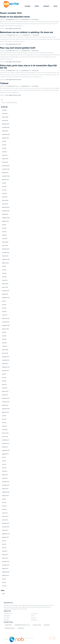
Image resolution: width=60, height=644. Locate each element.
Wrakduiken (47, 625)
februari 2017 (5, 475)
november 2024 (6, 169)
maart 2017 (5, 471)
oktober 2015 (5, 530)
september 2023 (6, 218)
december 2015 (6, 523)
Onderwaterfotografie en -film (22, 625)
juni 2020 (4, 336)
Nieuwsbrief (7, 618)
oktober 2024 (5, 173)
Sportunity (31, 638)
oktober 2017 (5, 447)
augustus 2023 (5, 221)
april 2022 (4, 277)
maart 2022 (5, 280)
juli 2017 (4, 457)
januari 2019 (5, 395)
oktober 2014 (5, 568)
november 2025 (6, 127)
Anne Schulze (35, 19)
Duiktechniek (21, 628)
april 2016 (4, 509)
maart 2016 (5, 513)
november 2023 (6, 211)
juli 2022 (4, 266)
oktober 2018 (5, 405)
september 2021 (6, 298)
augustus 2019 (5, 371)
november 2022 (6, 252)
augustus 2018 (5, 412)
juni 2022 (4, 270)
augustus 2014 (5, 575)
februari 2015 (5, 555)
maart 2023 (5, 239)
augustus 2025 (5, 138)
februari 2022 (5, 284)
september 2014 (6, 572)
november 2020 (6, 322)
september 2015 (6, 534)
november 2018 (6, 402)
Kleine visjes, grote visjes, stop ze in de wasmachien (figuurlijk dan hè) (28, 67)
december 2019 (6, 357)
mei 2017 (4, 464)
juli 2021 (4, 301)
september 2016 (6, 492)
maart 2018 (5, 430)
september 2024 (6, 176)
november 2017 (6, 443)
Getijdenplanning (8, 614)
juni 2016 (4, 502)
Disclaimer (33, 618)
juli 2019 (4, 374)
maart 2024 (5, 197)
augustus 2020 (5, 329)
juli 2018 (4, 416)
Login (3, 594)
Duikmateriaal (8, 625)
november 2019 (6, 360)
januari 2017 (5, 478)
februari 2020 (5, 350)
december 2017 (6, 440)
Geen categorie (9, 29)
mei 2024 (4, 190)
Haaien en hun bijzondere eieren (15, 17)
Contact (33, 616)
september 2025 (6, 134)
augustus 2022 (5, 263)
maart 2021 (5, 315)
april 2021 (4, 311)
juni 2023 (4, 228)
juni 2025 (4, 145)
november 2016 (6, 485)
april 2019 (4, 384)
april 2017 (4, 468)
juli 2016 (4, 499)
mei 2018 (4, 423)
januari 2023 (5, 245)
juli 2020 (4, 332)
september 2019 (6, 367)
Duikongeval (7, 620)
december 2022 (6, 249)
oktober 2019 (5, 364)
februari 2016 (5, 516)
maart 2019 (5, 388)
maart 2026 (5, 114)
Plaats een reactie (17, 29)
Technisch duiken (37, 625)
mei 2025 (4, 148)
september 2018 (6, 409)
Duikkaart (46, 6)
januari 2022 (5, 287)
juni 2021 (4, 305)
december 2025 (6, 124)
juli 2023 (4, 225)
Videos (55, 6)
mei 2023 (4, 232)
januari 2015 (5, 558)
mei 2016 (4, 506)
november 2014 (6, 565)
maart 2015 (5, 551)
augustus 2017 (5, 454)
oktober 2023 (5, 214)
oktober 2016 (5, 489)
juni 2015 (4, 544)
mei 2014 (4, 586)
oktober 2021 (5, 294)
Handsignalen (7, 616)
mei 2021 (4, 308)
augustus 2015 (5, 537)
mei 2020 (4, 339)
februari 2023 (5, 242)
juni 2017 (4, 461)
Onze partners (34, 614)
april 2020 (4, 343)
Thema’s (37, 6)
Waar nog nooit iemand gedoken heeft (18, 48)
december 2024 (6, 166)
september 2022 (6, 259)
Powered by (14, 639)
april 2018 (4, 426)
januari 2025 (5, 162)
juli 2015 (4, 541)
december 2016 (6, 482)
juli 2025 (4, 141)
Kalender (28, 6)
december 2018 (6, 398)
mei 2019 (4, 381)
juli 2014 (4, 579)
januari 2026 (5, 120)
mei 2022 (4, 273)
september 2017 (6, 450)
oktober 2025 (5, 131)
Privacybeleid (34, 620)
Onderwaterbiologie (10, 628)
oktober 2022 (5, 256)
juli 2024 (4, 183)
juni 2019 (4, 377)
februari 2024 (5, 200)
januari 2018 (5, 436)
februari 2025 (5, 159)
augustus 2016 (5, 496)
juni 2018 (4, 419)
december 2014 (6, 562)
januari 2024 (5, 204)
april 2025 (4, 152)
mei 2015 (4, 548)
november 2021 (6, 291)
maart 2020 (5, 346)
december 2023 (6, 207)
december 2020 (6, 318)
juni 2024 (4, 186)
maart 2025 (5, 155)
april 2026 (4, 110)
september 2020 (6, 325)
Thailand (4, 83)
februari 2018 (5, 433)
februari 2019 (5, 391)
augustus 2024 (5, 180)
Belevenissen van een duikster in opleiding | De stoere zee (26, 32)
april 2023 (4, 235)
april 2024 (4, 193)
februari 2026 (5, 117)
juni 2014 (4, 582)
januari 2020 (5, 353)
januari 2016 (5, 520)
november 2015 (6, 527)
